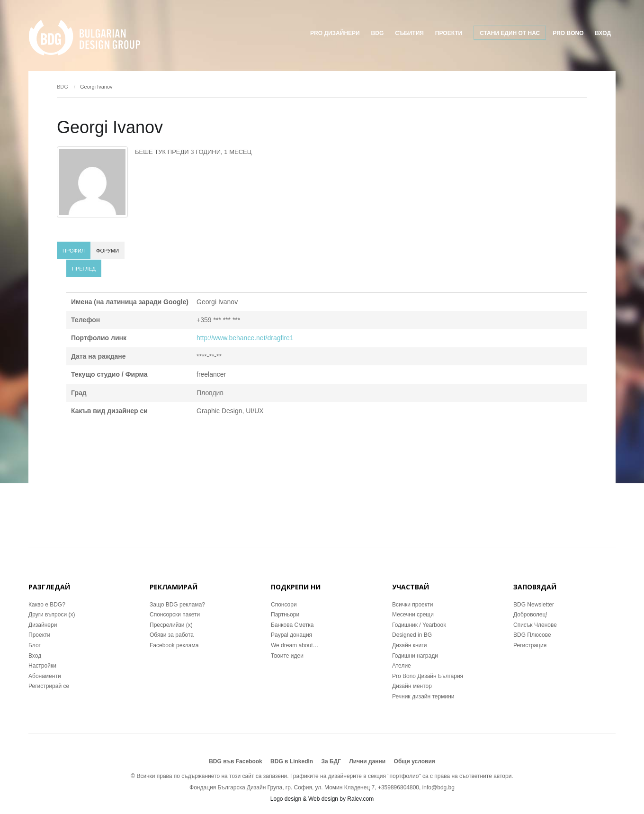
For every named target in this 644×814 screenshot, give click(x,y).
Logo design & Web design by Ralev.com (322, 799)
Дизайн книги (409, 645)
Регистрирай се (49, 686)
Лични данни (367, 761)
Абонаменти (45, 676)
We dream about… (295, 645)
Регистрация (530, 645)
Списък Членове (535, 625)
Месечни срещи (413, 615)
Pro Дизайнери (335, 33)
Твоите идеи (287, 656)
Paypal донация (291, 635)
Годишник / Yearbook (419, 625)
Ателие (402, 666)
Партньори (285, 615)
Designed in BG (412, 635)
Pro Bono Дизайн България (428, 676)
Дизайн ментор (412, 686)
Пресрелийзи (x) (171, 625)
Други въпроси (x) (52, 615)
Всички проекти (412, 605)
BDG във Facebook (236, 761)
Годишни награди (415, 656)
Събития (409, 33)
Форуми (107, 251)
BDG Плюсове (532, 635)
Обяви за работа (172, 635)
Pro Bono (568, 33)
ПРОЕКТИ (449, 33)
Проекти (39, 635)
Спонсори (284, 605)
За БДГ (331, 761)
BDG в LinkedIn (292, 761)
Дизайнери (43, 625)
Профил (74, 251)
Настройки (42, 666)
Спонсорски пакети (175, 615)
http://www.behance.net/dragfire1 (245, 338)
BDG (378, 33)
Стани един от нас (510, 33)
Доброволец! (530, 615)
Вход (603, 33)
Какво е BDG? (47, 605)
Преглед (84, 269)
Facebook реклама (174, 645)
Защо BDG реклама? (177, 605)
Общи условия (415, 761)
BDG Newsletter (534, 605)
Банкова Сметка (292, 625)
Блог (35, 645)
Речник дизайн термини (423, 696)
